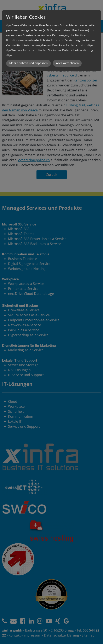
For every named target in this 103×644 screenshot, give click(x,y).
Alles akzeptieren (67, 63)
